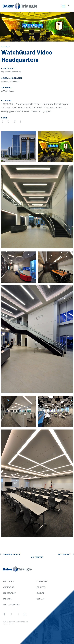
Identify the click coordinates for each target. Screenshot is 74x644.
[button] (69, 6)
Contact (41, 599)
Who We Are (9, 581)
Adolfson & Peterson (10, 81)
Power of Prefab (11, 605)
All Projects (37, 557)
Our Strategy (9, 593)
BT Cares (41, 587)
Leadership (42, 581)
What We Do (9, 587)
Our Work (8, 599)
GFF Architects (8, 91)
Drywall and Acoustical (11, 72)
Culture (41, 593)
